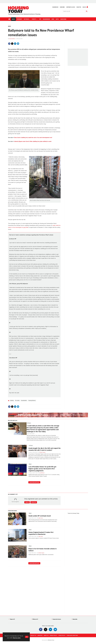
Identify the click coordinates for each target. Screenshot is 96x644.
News (9, 26)
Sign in (27, 502)
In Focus (29, 423)
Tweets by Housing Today (73, 513)
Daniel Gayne (43, 452)
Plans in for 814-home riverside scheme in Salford (43, 550)
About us (46, 635)
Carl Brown (42, 473)
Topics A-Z (12, 619)
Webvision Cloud (51, 640)
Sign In (84, 7)
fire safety (17, 400)
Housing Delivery (32, 400)
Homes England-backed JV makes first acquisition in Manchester (41, 533)
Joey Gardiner (12, 39)
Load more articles (34, 482)
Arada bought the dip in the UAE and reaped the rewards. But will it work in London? (45, 449)
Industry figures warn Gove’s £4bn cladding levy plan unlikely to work (33, 141)
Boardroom (55, 7)
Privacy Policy (53, 635)
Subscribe (62, 7)
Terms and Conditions (72, 635)
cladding (12, 400)
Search (87, 11)
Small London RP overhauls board (40, 516)
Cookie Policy (62, 635)
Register (79, 7)
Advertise (40, 635)
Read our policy (17, 638)
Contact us (33, 635)
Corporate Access (71, 7)
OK (27, 637)
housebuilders (24, 400)
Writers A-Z (35, 619)
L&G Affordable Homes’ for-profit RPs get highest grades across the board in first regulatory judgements (42, 469)
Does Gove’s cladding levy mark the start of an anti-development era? (33, 137)
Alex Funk (41, 518)
